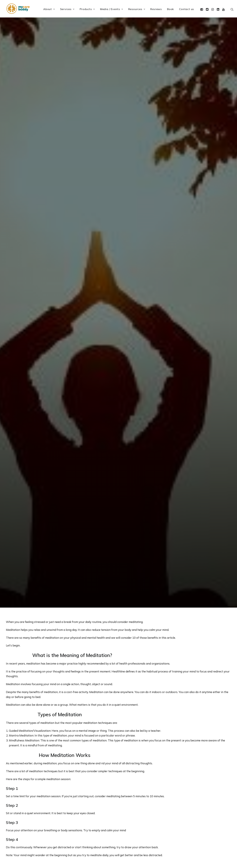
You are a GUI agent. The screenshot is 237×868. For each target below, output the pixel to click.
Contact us (186, 9)
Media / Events (112, 9)
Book (170, 9)
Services (67, 9)
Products (87, 9)
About (49, 9)
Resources (137, 9)
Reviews (156, 9)
